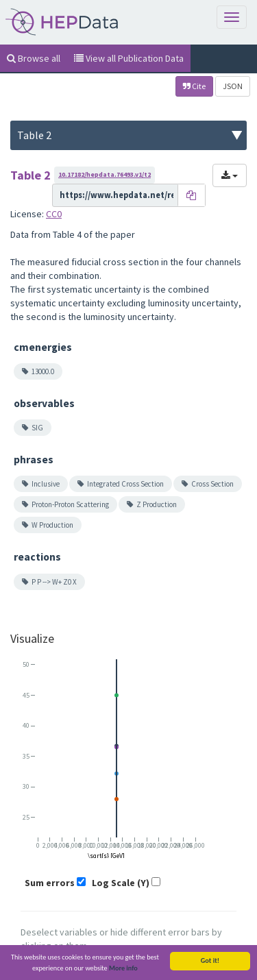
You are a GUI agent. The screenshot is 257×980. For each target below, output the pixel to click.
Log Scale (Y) (121, 883)
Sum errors (50, 883)
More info (123, 968)
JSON (233, 86)
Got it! (210, 960)
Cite (194, 86)
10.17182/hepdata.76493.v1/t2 (105, 174)
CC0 (54, 214)
